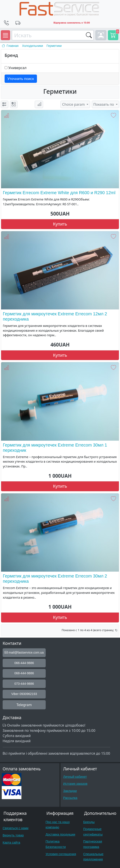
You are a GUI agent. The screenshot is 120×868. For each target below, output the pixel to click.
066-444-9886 (24, 663)
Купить (60, 224)
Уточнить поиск (21, 79)
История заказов (75, 784)
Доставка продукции (61, 834)
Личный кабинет (75, 777)
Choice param (74, 104)
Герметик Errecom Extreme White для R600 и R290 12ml (59, 193)
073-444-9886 (24, 684)
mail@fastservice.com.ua (24, 652)
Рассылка (70, 798)
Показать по (104, 104)
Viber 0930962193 (24, 694)
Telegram (24, 705)
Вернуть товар (13, 835)
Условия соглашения (61, 854)
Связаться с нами (16, 828)
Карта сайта (11, 843)
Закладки (70, 791)
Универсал (17, 68)
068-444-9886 (24, 673)
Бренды (89, 822)
